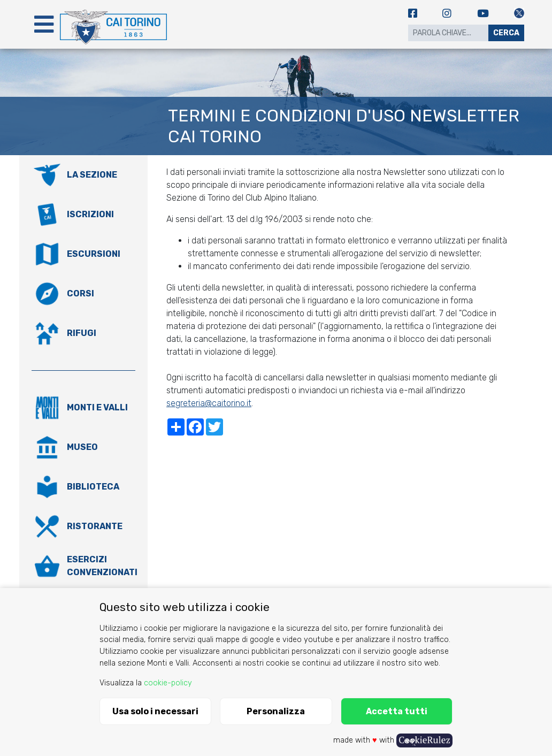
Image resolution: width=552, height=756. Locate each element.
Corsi (80, 293)
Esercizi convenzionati (102, 566)
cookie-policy (168, 683)
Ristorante (95, 526)
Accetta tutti (397, 711)
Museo (82, 447)
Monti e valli (97, 407)
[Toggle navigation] (44, 24)
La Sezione (92, 175)
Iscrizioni (90, 214)
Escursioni (94, 254)
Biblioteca (93, 487)
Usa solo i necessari (155, 711)
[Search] (448, 33)
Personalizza (276, 711)
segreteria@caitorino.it (209, 403)
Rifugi (82, 333)
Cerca (506, 33)
